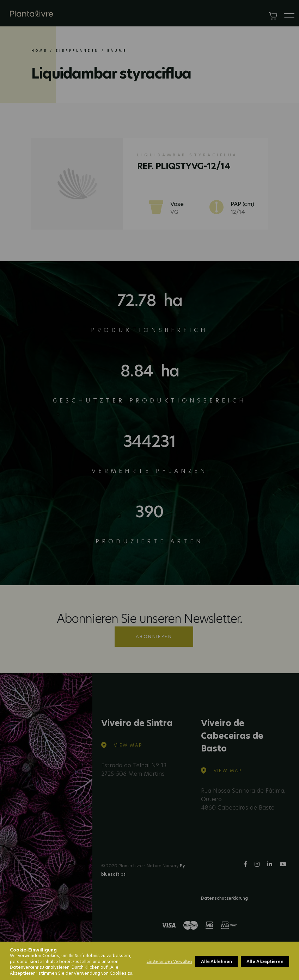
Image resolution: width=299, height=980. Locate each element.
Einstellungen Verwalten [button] (169, 961)
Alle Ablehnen (216, 962)
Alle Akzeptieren (265, 962)
